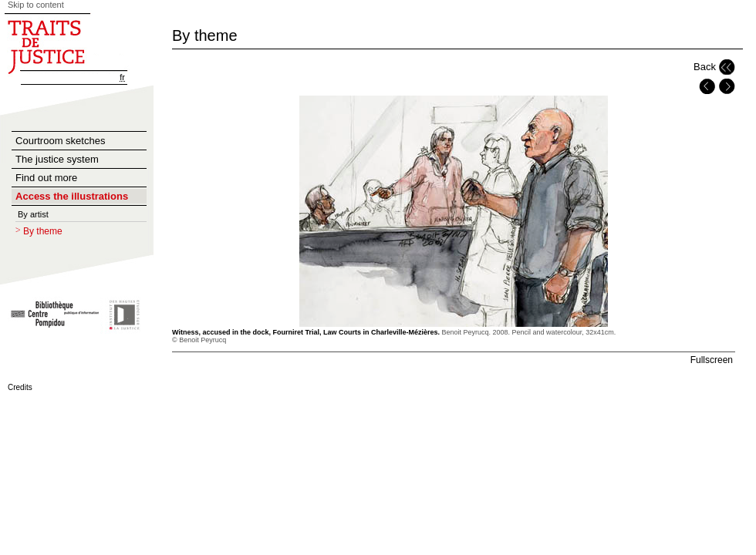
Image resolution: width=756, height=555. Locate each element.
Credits (20, 387)
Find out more (46, 178)
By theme (43, 231)
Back (705, 67)
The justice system (57, 159)
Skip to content (36, 5)
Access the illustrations (72, 196)
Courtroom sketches (60, 141)
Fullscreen (712, 360)
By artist (33, 214)
